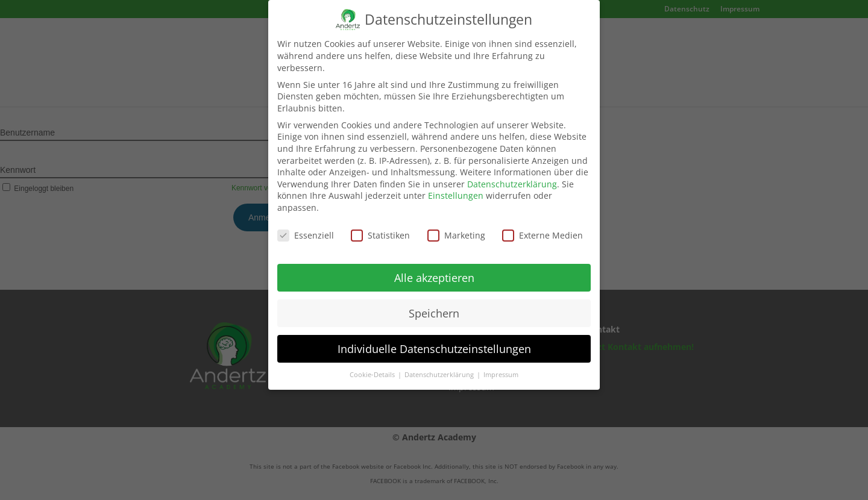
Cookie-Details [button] (373, 369)
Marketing (456, 229)
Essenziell (306, 229)
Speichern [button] (434, 307)
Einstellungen (456, 189)
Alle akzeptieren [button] (434, 271)
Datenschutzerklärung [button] (440, 369)
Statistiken (380, 229)
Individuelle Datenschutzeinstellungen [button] (434, 342)
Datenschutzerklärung (512, 177)
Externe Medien (542, 229)
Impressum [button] (501, 369)
